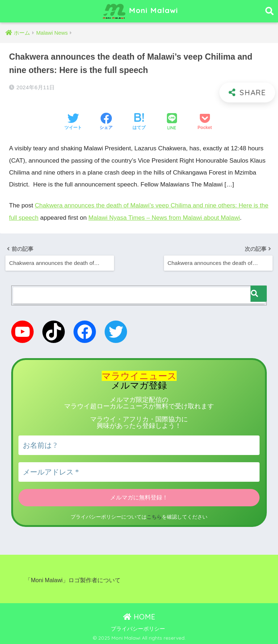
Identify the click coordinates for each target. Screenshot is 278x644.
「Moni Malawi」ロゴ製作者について (73, 579)
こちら (252, 627)
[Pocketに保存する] (205, 122)
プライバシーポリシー (138, 628)
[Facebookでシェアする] (106, 122)
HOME (139, 615)
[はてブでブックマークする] (139, 122)
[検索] (259, 293)
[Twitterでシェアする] (73, 122)
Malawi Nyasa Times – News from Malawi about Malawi (175, 217)
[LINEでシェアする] (172, 122)
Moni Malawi (140, 11)
